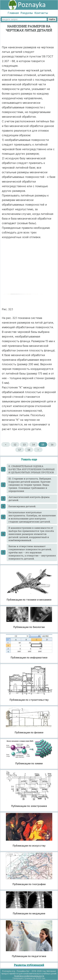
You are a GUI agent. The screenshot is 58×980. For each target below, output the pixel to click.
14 (33, 444)
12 (15, 444)
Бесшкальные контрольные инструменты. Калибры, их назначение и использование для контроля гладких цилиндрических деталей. (32, 517)
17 (20, 450)
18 (29, 450)
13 (24, 444)
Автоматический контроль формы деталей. (29, 499)
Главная (13, 13)
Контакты (41, 13)
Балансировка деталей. (22, 506)
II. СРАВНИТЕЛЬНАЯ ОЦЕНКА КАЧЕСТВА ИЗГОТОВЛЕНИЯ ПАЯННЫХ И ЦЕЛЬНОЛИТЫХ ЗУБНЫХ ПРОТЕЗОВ (32, 469)
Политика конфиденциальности (29, 976)
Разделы (27, 13)
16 (52, 444)
